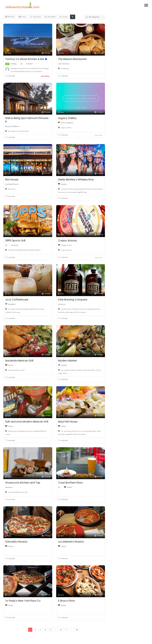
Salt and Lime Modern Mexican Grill (27, 422)
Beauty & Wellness (12, 126)
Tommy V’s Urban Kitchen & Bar (26, 59)
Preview (46, 53)
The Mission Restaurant (72, 59)
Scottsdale (11, 76)
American (15, 245)
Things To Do (66, 245)
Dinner (11, 365)
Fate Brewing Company (73, 300)
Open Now (35, 17)
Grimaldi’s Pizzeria (16, 542)
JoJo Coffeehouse (17, 300)
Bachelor (30, 64)
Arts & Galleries (67, 123)
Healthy (64, 365)
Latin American (64, 64)
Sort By (64, 17)
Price (22, 17)
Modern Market (67, 361)
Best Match (50, 17)
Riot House (12, 180)
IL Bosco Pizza (66, 601)
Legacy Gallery (67, 118)
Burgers (64, 184)
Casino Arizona (67, 241)
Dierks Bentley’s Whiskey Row (76, 180)
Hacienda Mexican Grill (19, 361)
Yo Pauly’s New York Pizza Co (23, 601)
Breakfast (12, 304)
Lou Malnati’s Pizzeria (71, 542)
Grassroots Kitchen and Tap (23, 483)
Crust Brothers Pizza (70, 483)
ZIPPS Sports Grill (15, 241)
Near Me (10, 17)
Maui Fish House (68, 422)
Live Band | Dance (12, 184)
